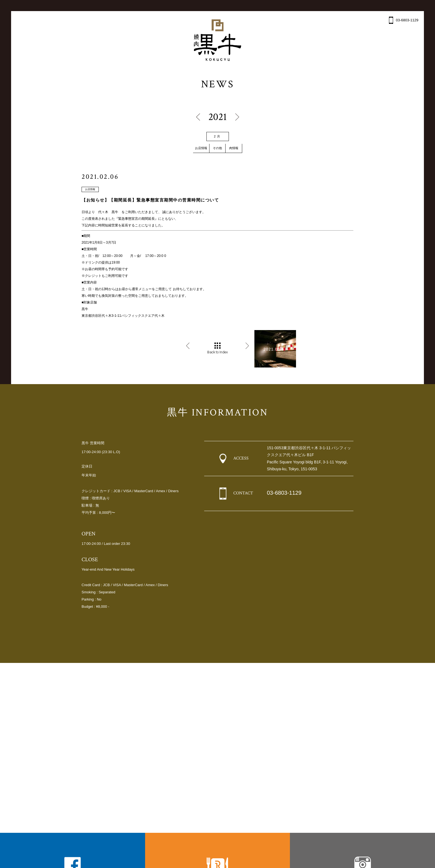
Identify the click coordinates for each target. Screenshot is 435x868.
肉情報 (240, 148)
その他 (217, 148)
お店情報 (195, 148)
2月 (217, 136)
